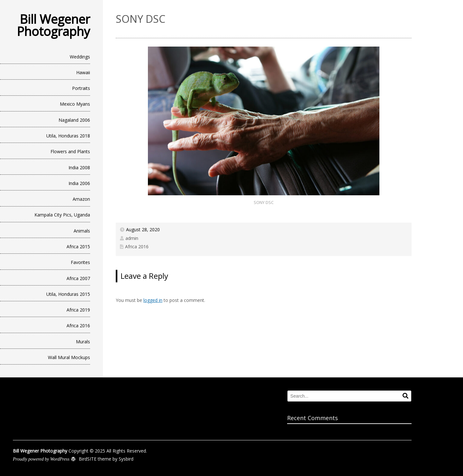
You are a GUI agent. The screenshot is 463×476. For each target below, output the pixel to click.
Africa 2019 (78, 310)
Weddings (80, 57)
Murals (83, 342)
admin (132, 238)
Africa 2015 (78, 247)
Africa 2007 (78, 278)
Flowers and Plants (70, 151)
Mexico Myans (75, 104)
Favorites (80, 262)
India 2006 (79, 183)
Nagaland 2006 (74, 120)
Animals (82, 231)
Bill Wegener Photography (53, 25)
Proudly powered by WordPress (41, 459)
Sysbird (126, 459)
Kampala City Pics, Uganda (62, 215)
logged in (153, 300)
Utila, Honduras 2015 (68, 294)
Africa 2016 (78, 326)
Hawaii (83, 72)
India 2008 (79, 167)
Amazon (81, 199)
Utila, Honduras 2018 (68, 136)
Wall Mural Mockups (69, 357)
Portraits (81, 88)
